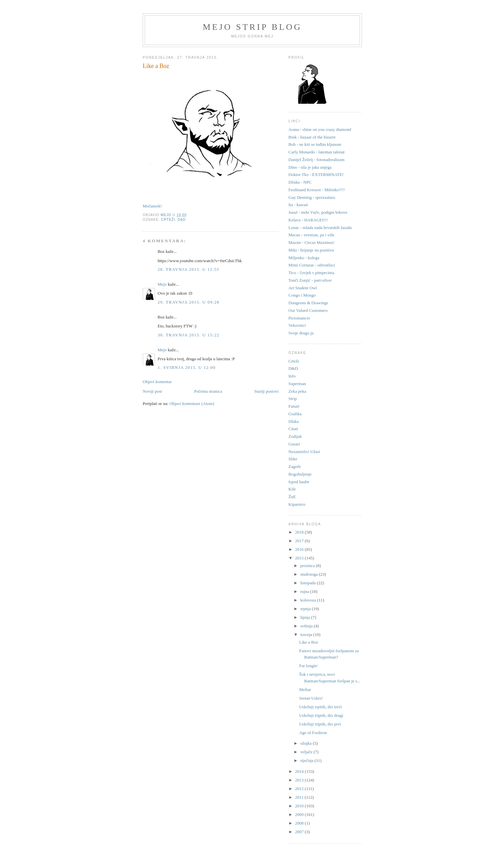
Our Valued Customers (308, 310)
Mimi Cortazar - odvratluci (312, 265)
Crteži (168, 220)
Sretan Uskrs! (311, 698)
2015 (300, 558)
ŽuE (292, 497)
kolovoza (309, 600)
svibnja (307, 626)
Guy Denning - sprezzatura (312, 197)
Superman (297, 384)
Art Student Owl (303, 288)
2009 (300, 814)
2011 (300, 797)
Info (292, 376)
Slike (293, 459)
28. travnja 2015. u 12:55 (189, 269)
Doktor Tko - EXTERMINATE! (316, 174)
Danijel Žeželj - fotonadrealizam (316, 160)
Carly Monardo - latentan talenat (317, 152)
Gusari (294, 444)
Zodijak (295, 436)
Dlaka (294, 421)
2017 (300, 541)
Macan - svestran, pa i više (311, 235)
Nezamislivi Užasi (304, 452)
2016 (300, 549)
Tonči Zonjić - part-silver (310, 280)
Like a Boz (308, 642)
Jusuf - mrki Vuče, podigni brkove (318, 212)
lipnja (306, 617)
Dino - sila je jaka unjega (310, 167)
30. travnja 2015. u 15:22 (189, 335)
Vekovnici (297, 325)
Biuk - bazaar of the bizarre (312, 137)
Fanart (294, 406)
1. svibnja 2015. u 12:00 (187, 367)
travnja (307, 634)
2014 (300, 771)
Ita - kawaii (298, 205)
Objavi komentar (157, 382)
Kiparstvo (297, 504)
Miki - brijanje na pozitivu (311, 250)
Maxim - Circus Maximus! (311, 242)
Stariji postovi (266, 391)
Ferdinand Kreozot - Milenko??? (317, 190)
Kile (292, 489)
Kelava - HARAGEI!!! (308, 220)
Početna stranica (208, 391)
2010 (300, 806)
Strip (293, 399)
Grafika (295, 414)
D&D (182, 220)
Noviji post (152, 391)
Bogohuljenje (300, 474)
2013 (300, 780)
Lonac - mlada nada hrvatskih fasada (320, 228)
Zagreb (295, 466)
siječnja (307, 760)
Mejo (162, 284)
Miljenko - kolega (304, 258)
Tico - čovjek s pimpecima (311, 273)
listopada (309, 583)
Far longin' (308, 666)
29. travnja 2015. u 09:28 (189, 302)
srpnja (306, 609)
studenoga (310, 574)
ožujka (307, 743)
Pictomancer (299, 318)
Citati (293, 429)
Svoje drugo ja (301, 333)
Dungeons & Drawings (308, 303)
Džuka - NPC (300, 182)
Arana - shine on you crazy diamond (320, 129)
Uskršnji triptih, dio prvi (320, 724)
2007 (300, 832)
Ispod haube (299, 482)
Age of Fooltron (313, 733)
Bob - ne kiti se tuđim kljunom (315, 144)
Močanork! (152, 206)
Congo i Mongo (302, 295)
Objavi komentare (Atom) (192, 403)
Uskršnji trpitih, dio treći (320, 707)
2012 (300, 789)
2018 (300, 532)
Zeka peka (297, 391)
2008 (300, 823)
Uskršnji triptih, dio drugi (321, 715)
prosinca (308, 566)
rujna (305, 591)
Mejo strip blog (252, 27)
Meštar (305, 690)
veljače (307, 752)
